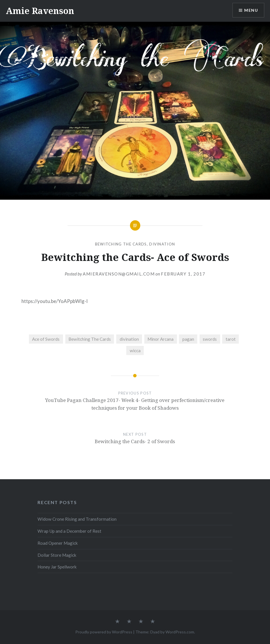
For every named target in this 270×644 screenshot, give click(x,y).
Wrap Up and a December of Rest (69, 531)
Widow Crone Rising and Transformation (77, 519)
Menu (251, 10)
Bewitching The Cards (121, 244)
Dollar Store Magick (57, 555)
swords (210, 339)
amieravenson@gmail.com (119, 274)
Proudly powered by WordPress (104, 632)
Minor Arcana (160, 339)
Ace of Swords (46, 339)
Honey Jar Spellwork (57, 567)
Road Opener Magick (58, 543)
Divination (162, 244)
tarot (231, 339)
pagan (188, 339)
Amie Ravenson (40, 11)
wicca (135, 350)
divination (129, 339)
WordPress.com (180, 632)
